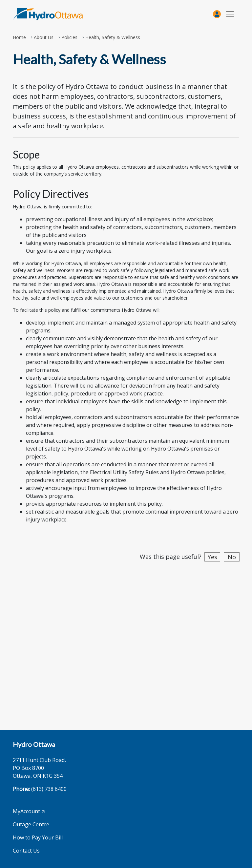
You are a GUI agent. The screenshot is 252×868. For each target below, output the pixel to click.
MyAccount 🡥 (29, 811)
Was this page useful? (171, 557)
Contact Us (26, 851)
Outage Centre (31, 824)
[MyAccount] (217, 14)
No (232, 557)
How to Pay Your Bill (38, 837)
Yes (212, 557)
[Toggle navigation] (230, 14)
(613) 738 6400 (49, 789)
